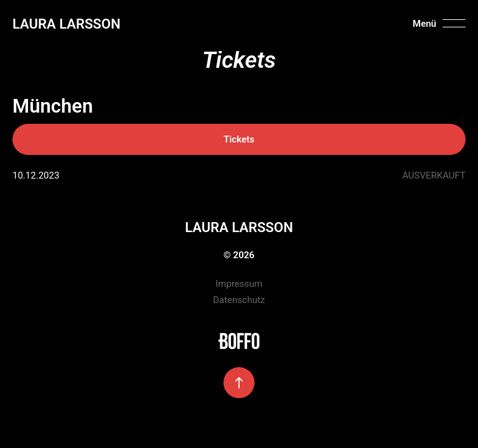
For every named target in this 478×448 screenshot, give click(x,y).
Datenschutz (239, 300)
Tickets (239, 139)
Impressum (239, 284)
